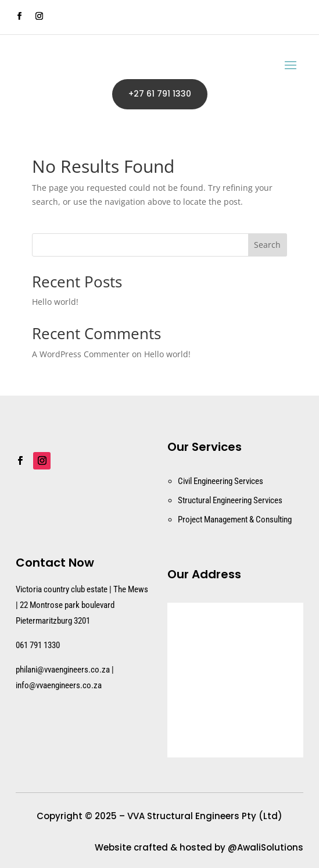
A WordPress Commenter (81, 354)
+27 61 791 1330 (160, 94)
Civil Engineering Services (221, 481)
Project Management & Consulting (235, 520)
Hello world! (55, 302)
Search (267, 245)
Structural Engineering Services (230, 500)
